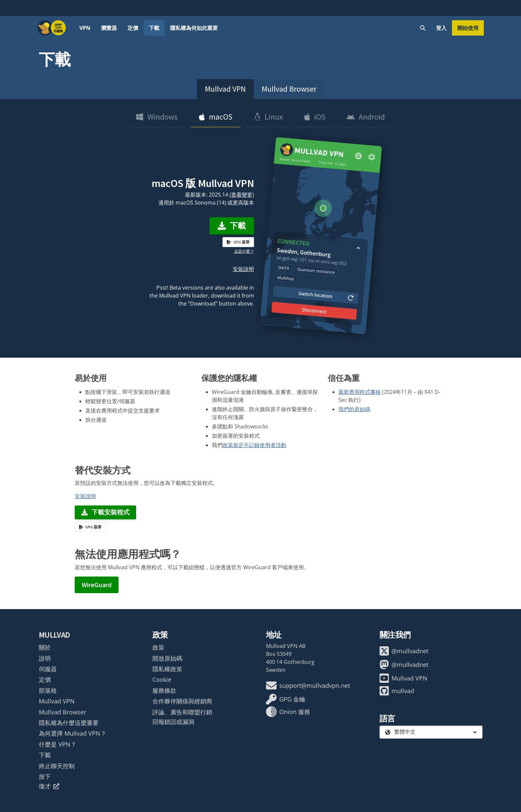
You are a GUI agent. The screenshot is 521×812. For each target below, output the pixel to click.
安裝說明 (243, 269)
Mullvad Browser (289, 89)
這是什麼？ (244, 251)
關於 (45, 647)
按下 (45, 776)
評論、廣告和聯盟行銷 (182, 712)
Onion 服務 (288, 712)
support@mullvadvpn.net (308, 685)
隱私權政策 (167, 669)
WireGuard (97, 585)
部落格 (48, 690)
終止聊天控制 (57, 766)
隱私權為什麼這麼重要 (69, 723)
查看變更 (242, 195)
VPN (85, 28)
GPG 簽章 (238, 242)
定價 (133, 28)
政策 (158, 647)
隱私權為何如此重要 (194, 28)
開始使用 (468, 28)
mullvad (397, 691)
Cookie (162, 679)
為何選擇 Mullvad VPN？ (73, 733)
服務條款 (164, 690)
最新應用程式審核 (360, 392)
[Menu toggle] (58, 28)
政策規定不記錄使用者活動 (254, 445)
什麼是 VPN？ (58, 744)
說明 (45, 658)
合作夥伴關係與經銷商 (182, 701)
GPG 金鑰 (286, 699)
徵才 (49, 786)
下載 (154, 28)
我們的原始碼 (354, 409)
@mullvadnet (404, 651)
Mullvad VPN (225, 89)
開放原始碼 (167, 658)
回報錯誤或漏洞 (173, 722)
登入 (441, 28)
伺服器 (48, 669)
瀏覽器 (109, 28)
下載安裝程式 (105, 512)
